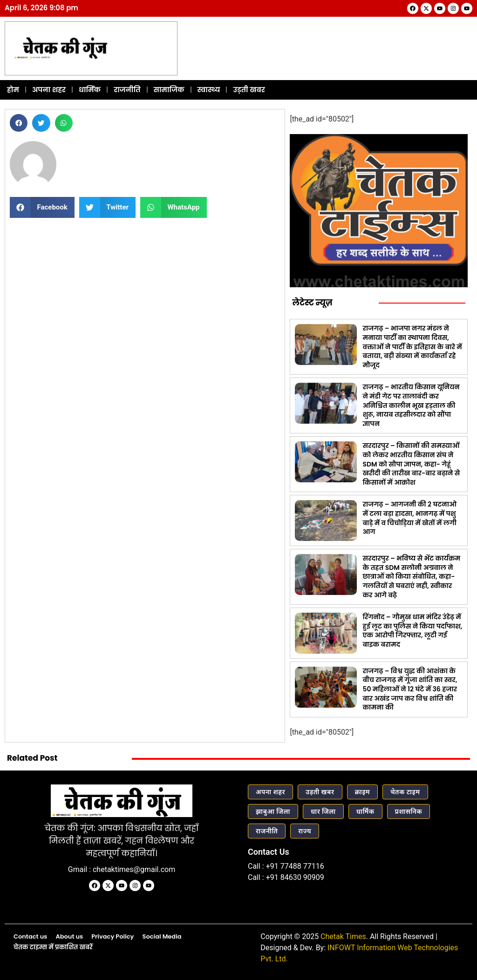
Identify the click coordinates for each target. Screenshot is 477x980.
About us (69, 936)
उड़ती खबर (249, 89)
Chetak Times (343, 936)
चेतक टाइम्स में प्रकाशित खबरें (53, 947)
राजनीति (127, 89)
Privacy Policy (112, 936)
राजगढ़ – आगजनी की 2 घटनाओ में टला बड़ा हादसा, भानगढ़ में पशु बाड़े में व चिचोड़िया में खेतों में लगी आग (409, 517)
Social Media (162, 936)
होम (13, 89)
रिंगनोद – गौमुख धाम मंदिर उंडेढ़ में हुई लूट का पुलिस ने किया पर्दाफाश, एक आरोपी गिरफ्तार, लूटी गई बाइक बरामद (412, 630)
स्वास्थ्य (209, 89)
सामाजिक (169, 89)
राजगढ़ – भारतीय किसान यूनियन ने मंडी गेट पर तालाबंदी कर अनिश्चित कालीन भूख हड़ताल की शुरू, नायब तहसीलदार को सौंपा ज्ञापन (411, 405)
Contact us (30, 936)
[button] (19, 122)
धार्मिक (90, 89)
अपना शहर (49, 89)
